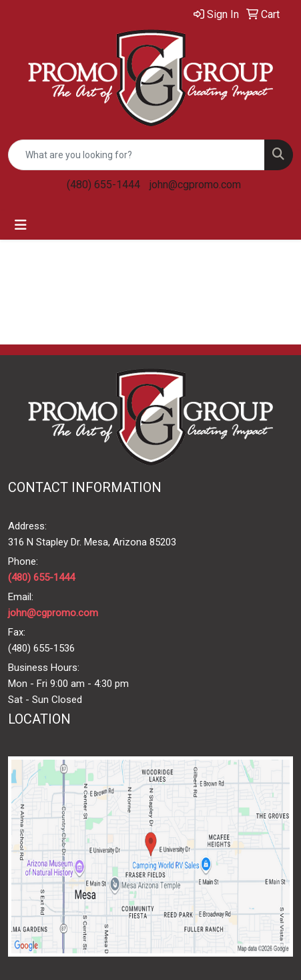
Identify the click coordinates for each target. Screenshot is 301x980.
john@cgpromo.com (195, 185)
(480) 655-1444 (103, 185)
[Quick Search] (136, 155)
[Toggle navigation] (21, 225)
